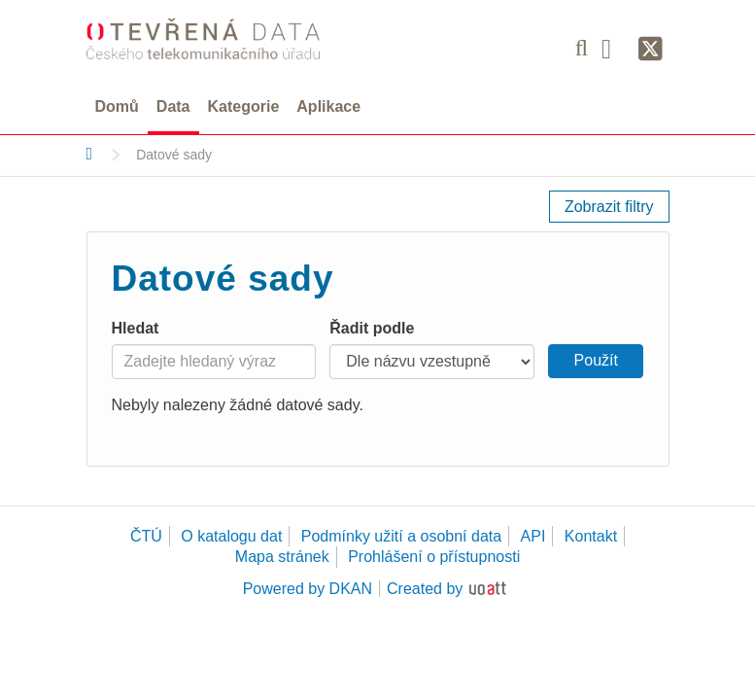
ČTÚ (146, 536)
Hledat (136, 328)
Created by (425, 589)
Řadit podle (372, 328)
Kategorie (244, 106)
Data (173, 106)
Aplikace (328, 106)
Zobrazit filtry (609, 207)
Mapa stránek (282, 557)
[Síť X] (651, 50)
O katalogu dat (231, 536)
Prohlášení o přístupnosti (434, 557)
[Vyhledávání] (582, 48)
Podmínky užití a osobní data (401, 536)
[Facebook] (613, 48)
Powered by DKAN (308, 589)
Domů (117, 106)
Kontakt (591, 536)
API (533, 536)
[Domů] (90, 154)
